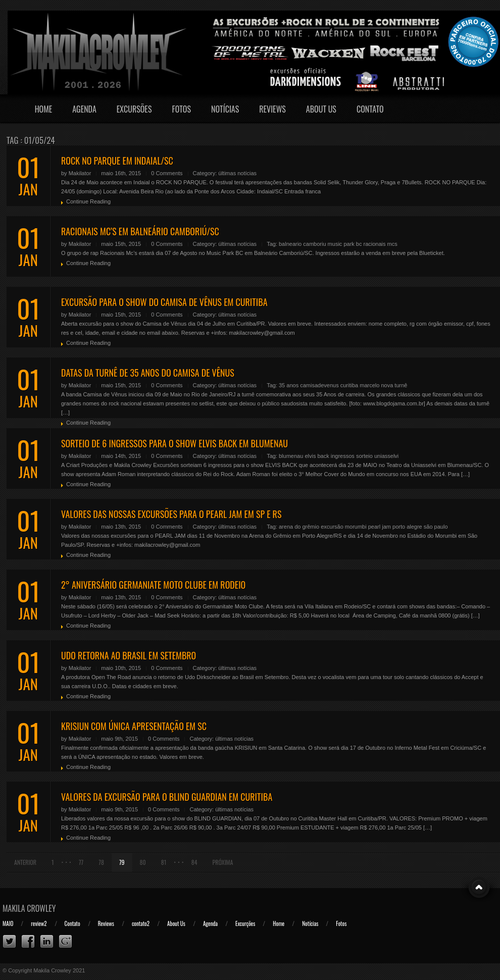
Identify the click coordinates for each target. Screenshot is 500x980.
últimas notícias (237, 173)
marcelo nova (376, 385)
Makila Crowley (29, 908)
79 (122, 862)
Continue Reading (88, 201)
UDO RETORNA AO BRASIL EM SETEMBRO (129, 655)
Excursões (134, 109)
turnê (401, 385)
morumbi (356, 527)
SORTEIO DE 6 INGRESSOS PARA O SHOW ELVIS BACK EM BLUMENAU (174, 443)
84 (194, 862)
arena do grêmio (299, 527)
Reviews (272, 109)
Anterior (25, 862)
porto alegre (407, 527)
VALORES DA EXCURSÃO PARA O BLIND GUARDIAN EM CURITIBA (167, 797)
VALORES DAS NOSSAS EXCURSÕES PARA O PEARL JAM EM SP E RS (171, 514)
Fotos (181, 109)
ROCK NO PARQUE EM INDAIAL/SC (117, 161)
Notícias (225, 109)
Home (44, 109)
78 (101, 862)
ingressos (343, 456)
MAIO (8, 923)
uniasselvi (386, 456)
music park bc (345, 244)
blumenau (291, 456)
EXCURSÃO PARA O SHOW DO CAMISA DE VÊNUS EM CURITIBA (164, 302)
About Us (321, 109)
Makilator (80, 173)
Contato (370, 109)
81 (164, 862)
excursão (332, 527)
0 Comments (167, 173)
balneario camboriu (303, 244)
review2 (39, 923)
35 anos (289, 385)
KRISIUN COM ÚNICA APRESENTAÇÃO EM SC (134, 726)
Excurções (245, 923)
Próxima (223, 862)
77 (81, 862)
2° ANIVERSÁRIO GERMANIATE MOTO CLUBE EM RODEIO (153, 585)
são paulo (436, 527)
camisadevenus (319, 385)
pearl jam (380, 527)
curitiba (349, 385)
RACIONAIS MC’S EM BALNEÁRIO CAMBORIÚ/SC (140, 231)
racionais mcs (381, 244)
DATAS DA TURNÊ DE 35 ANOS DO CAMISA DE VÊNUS (148, 373)
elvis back (317, 456)
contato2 (141, 923)
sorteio (364, 456)
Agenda (84, 109)
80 (143, 862)
